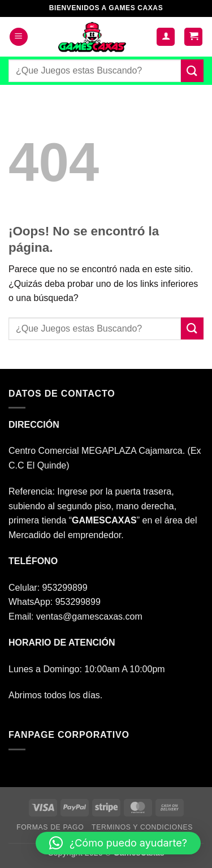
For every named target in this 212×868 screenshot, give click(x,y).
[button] (19, 37)
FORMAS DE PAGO (50, 827)
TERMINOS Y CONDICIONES (142, 827)
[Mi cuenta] (166, 37)
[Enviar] (192, 70)
